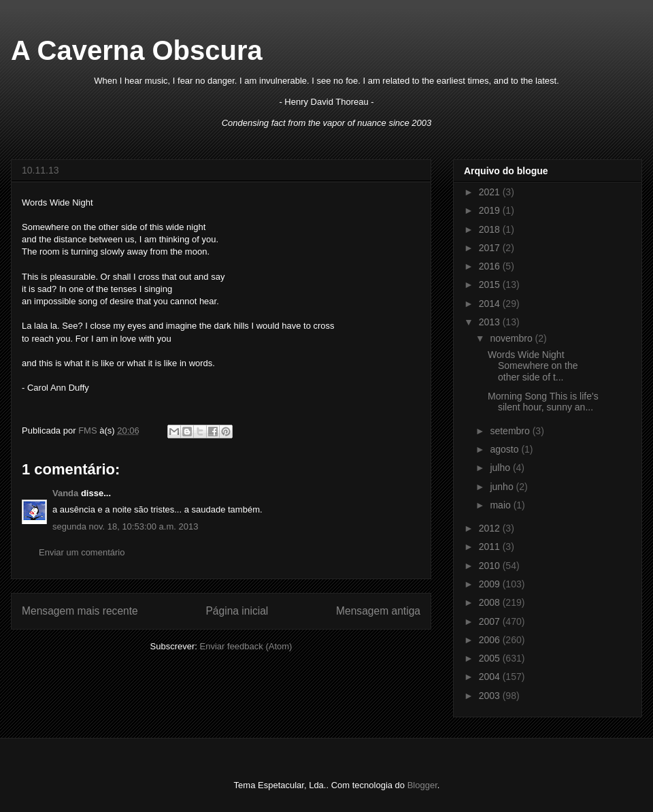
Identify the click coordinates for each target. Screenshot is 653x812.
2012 (491, 528)
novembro (512, 338)
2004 (491, 677)
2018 (491, 229)
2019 (491, 210)
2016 (491, 266)
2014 (491, 304)
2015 (491, 285)
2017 (491, 248)
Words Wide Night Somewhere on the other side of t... (533, 366)
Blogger (422, 785)
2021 (491, 192)
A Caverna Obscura (137, 50)
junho (503, 487)
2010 (491, 566)
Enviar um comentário (82, 552)
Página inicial (237, 611)
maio (501, 505)
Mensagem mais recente (80, 611)
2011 (491, 547)
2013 (491, 322)
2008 (491, 602)
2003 (491, 696)
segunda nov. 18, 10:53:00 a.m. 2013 (125, 526)
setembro (511, 431)
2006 (491, 640)
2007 (491, 621)
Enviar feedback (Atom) (246, 646)
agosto (505, 449)
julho (501, 468)
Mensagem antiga (378, 611)
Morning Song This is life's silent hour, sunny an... (543, 402)
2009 (491, 584)
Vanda (65, 493)
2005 (491, 658)
